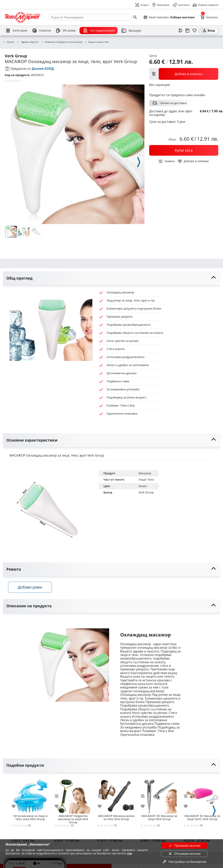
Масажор (145, 473)
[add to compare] (59, 797)
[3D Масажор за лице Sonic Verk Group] (202, 796)
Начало (9, 42)
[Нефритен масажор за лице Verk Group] (73, 796)
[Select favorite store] (169, 17)
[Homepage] (22, 17)
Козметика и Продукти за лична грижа (62, 42)
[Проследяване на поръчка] (187, 31)
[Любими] (195, 31)
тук (129, 853)
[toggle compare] (167, 161)
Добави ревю (31, 588)
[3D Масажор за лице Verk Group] (159, 796)
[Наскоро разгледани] (180, 31)
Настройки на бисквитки (184, 862)
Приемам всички (184, 846)
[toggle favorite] (193, 161)
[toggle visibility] (111, 278)
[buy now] (184, 150)
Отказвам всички (184, 854)
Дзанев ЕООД (43, 69)
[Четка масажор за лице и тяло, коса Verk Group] (30, 796)
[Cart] (209, 17)
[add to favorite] (16, 807)
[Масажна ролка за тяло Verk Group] (116, 796)
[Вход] (208, 31)
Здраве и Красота (28, 42)
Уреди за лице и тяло (97, 42)
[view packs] (184, 74)
